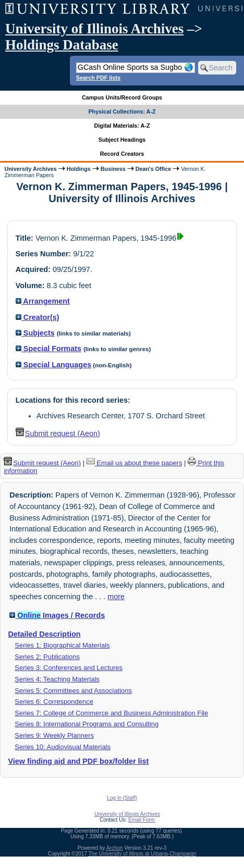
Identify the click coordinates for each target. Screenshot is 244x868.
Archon (115, 848)
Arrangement (43, 301)
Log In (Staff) (122, 798)
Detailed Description (44, 634)
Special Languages (53, 365)
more (116, 597)
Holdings (79, 169)
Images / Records (57, 615)
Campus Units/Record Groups (122, 97)
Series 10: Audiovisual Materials (63, 747)
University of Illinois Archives (94, 29)
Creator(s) (38, 317)
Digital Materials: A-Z (122, 126)
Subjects (35, 333)
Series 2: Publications (47, 657)
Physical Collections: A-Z (122, 111)
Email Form (142, 820)
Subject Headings (122, 140)
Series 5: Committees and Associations (73, 691)
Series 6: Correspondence (54, 702)
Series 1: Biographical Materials (62, 645)
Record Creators (122, 154)
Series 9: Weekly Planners (54, 735)
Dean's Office (153, 169)
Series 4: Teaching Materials (57, 679)
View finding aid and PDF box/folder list (78, 761)
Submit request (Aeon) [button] (58, 433)
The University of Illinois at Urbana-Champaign (143, 854)
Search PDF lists (98, 78)
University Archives (30, 169)
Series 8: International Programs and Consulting (87, 724)
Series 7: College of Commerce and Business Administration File (111, 713)
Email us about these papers (135, 463)
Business (113, 169)
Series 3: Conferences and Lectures (69, 668)
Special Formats (48, 349)
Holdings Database (62, 45)
